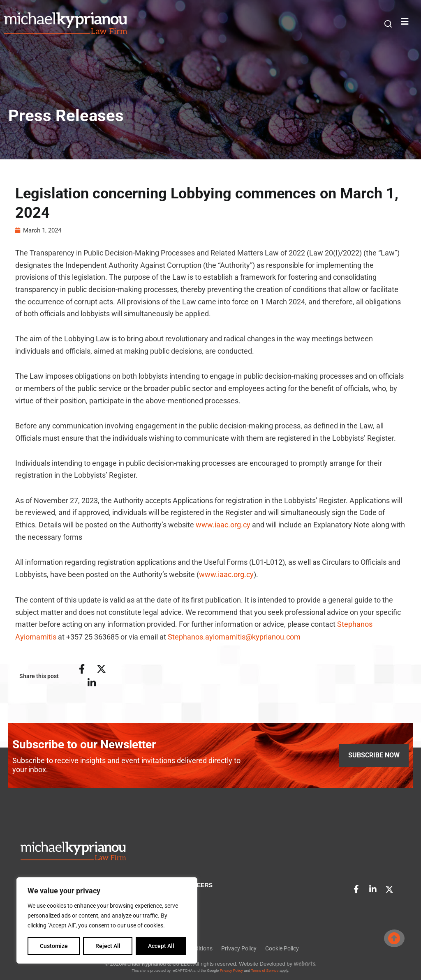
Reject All (108, 946)
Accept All (161, 946)
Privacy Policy (231, 970)
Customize (54, 946)
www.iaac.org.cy (223, 526)
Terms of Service (265, 970)
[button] (388, 24)
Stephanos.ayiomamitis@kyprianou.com (234, 637)
